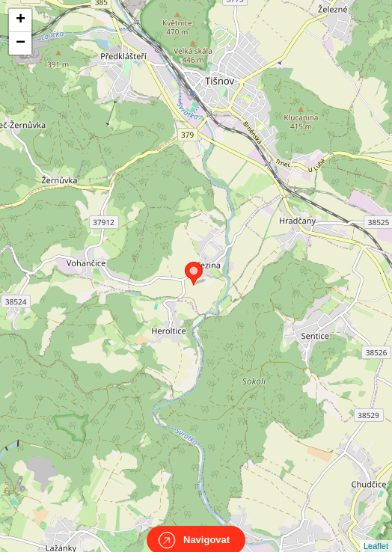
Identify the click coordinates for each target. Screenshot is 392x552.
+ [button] (21, 20)
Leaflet (376, 533)
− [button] (21, 43)
